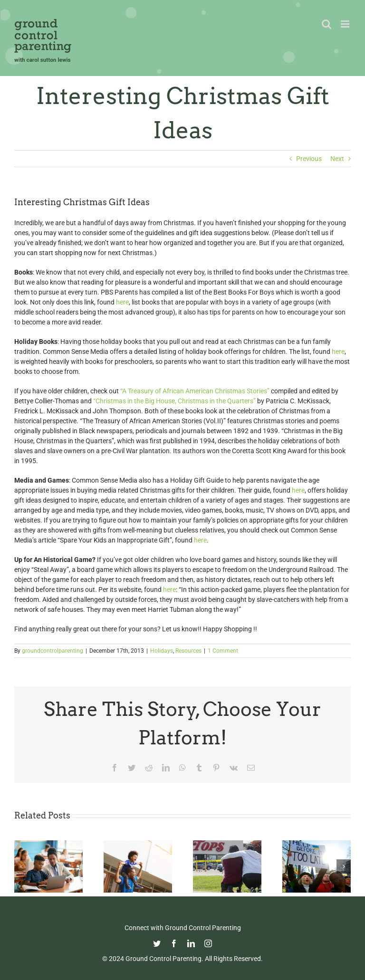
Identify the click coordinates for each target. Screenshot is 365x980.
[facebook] (174, 943)
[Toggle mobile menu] (346, 24)
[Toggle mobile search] (327, 24)
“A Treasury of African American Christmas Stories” (195, 391)
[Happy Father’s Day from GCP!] (138, 844)
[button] (21, 866)
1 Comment (223, 651)
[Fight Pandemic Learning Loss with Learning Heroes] (48, 844)
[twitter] (157, 943)
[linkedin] (191, 943)
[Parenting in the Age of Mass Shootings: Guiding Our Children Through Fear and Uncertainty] (227, 844)
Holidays (162, 651)
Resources (188, 651)
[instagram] (208, 943)
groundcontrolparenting (53, 651)
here (122, 302)
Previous (309, 159)
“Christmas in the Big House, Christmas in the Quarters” (175, 401)
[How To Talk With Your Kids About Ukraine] (317, 844)
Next (337, 159)
